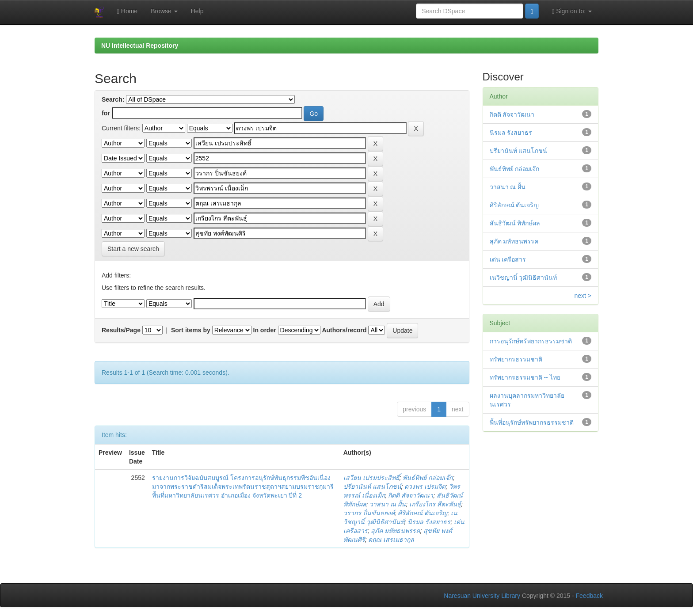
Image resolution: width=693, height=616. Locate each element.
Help (197, 11)
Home (127, 11)
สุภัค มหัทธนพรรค (395, 531)
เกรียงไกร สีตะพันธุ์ (435, 504)
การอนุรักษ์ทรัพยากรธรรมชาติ (531, 341)
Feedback (589, 596)
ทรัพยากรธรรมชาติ (516, 359)
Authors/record (344, 330)
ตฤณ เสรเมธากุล (391, 540)
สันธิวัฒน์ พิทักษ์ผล (515, 223)
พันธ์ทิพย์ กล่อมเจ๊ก (428, 478)
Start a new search (133, 249)
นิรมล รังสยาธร (429, 522)
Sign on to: (572, 11)
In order (265, 330)
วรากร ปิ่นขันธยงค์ (369, 513)
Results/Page (121, 330)
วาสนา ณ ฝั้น (388, 504)
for (106, 113)
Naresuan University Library (482, 596)
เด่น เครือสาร (508, 259)
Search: (113, 99)
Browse (164, 11)
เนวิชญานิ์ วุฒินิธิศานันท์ (524, 278)
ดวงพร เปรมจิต (425, 487)
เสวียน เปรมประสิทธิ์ (371, 478)
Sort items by (191, 330)
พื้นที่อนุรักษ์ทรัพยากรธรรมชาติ (532, 422)
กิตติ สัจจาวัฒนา (411, 495)
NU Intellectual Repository (140, 46)
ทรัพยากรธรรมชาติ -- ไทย (525, 377)
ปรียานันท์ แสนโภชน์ (372, 487)
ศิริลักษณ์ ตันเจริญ (423, 513)
